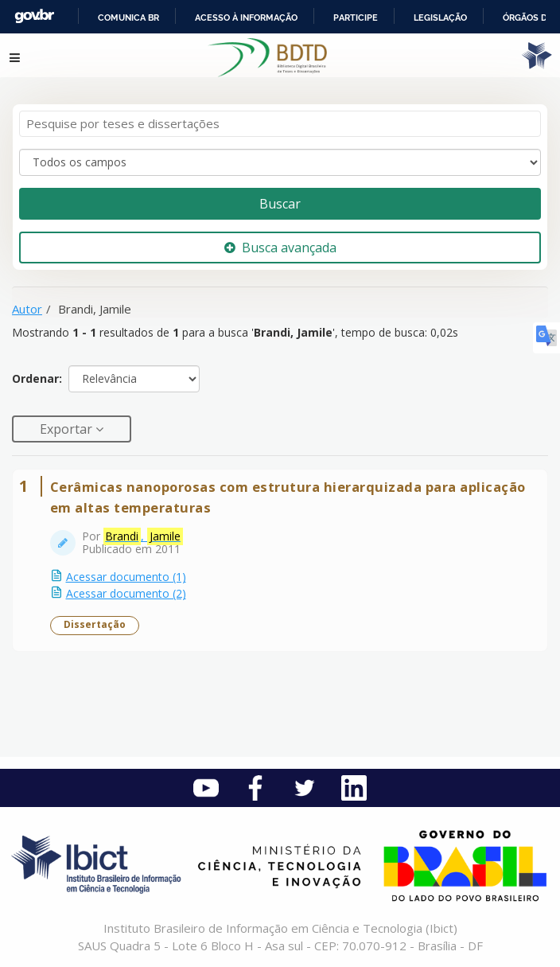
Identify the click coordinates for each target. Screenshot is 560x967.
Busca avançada (280, 248)
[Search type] (280, 162)
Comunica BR (128, 18)
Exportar (68, 429)
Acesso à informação (246, 18)
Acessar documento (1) (126, 577)
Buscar (280, 204)
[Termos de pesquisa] (280, 124)
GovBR (34, 16)
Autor (27, 309)
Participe (356, 18)
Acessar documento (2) (126, 593)
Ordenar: (37, 378)
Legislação (440, 18)
